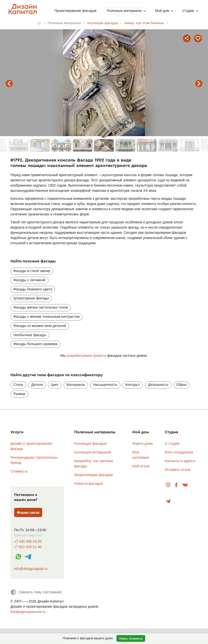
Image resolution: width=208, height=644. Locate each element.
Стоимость (19, 471)
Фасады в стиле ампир (32, 271)
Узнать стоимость (131, 639)
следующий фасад (199, 83)
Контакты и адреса (180, 461)
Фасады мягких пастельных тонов (41, 307)
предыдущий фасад (9, 83)
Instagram (168, 485)
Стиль (18, 385)
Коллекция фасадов (90, 443)
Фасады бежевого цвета (33, 289)
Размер (19, 394)
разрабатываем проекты (87, 356)
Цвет (55, 385)
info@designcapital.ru (31, 569)
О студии (172, 443)
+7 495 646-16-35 (28, 542)
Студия (188, 11)
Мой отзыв (141, 466)
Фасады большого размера (35, 344)
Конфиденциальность (28, 612)
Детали (37, 385)
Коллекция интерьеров (93, 452)
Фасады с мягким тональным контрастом (47, 317)
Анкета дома (142, 443)
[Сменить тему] (36, 592)
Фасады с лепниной (29, 280)
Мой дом (162, 11)
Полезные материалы (124, 11)
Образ (182, 385)
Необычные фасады (30, 335)
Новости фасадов (89, 483)
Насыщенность (105, 385)
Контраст (133, 385)
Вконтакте (185, 485)
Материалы (76, 385)
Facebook (176, 485)
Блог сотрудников (179, 452)
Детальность (158, 385)
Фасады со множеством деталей (40, 326)
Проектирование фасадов (75, 11)
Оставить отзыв (178, 470)
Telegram (168, 502)
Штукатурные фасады (31, 298)
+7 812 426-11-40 (28, 547)
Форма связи (28, 513)
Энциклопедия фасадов (94, 475)
